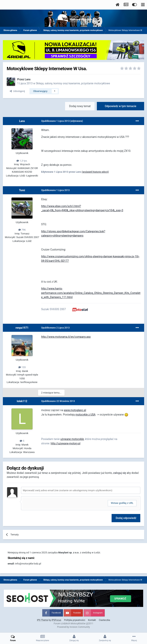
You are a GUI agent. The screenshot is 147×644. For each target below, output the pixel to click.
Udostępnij (17, 91)
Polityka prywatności (75, 620)
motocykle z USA (85, 415)
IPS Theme (42, 620)
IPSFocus (56, 620)
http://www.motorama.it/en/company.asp (66, 337)
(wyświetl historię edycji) (95, 172)
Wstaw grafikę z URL (122, 503)
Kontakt (92, 620)
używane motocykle (72, 439)
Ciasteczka (104, 620)
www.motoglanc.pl (75, 410)
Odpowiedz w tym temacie (120, 106)
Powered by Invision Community (74, 627)
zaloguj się (119, 473)
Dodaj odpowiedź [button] (126, 518)
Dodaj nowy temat (80, 106)
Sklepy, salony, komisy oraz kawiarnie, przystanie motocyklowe (73, 83)
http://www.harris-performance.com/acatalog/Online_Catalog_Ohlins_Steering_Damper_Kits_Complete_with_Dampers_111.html (91, 293)
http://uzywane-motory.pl (66, 443)
